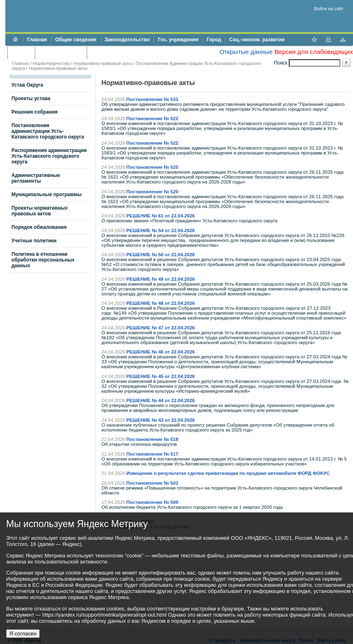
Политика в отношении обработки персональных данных (43, 260)
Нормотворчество (51, 63)
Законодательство (127, 40)
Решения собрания (35, 112)
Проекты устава (31, 98)
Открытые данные (246, 52)
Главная (37, 40)
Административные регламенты (36, 178)
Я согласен (23, 634)
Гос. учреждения (178, 40)
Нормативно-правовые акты (103, 63)
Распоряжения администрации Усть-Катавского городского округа (49, 156)
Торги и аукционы (61, 53)
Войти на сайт (329, 9)
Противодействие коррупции (126, 53)
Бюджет (21, 53)
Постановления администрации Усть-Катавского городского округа (48, 131)
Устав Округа (27, 85)
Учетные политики (34, 241)
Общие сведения (76, 40)
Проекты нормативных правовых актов (39, 211)
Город (214, 40)
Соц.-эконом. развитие (257, 40)
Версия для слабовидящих (314, 52)
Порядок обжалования (39, 227)
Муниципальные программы (46, 195)
